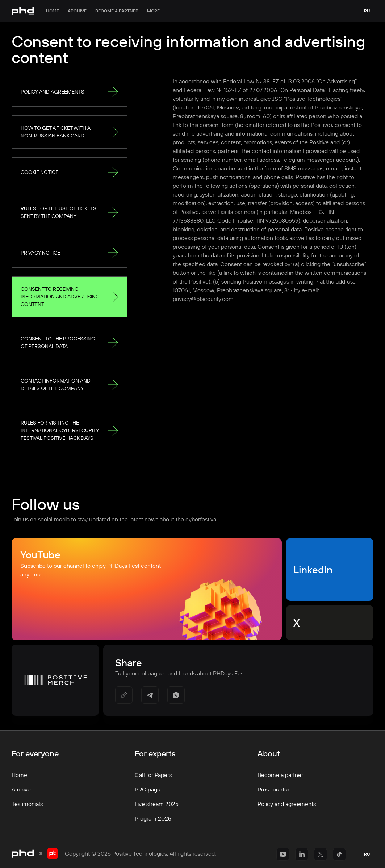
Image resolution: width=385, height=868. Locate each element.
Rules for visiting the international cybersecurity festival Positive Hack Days (70, 430)
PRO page (148, 789)
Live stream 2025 (157, 804)
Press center (273, 789)
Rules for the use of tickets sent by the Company (70, 212)
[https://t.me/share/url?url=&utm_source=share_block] (150, 695)
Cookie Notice (70, 172)
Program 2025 (153, 818)
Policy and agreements (70, 92)
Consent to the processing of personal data (70, 342)
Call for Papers (153, 775)
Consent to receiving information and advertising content (70, 297)
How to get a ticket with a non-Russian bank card (70, 132)
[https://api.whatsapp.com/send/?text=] (176, 695)
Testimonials (27, 804)
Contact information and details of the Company (70, 385)
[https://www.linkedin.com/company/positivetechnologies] (302, 854)
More (153, 11)
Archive (77, 11)
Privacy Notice (70, 253)
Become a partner (117, 11)
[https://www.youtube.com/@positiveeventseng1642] (283, 854)
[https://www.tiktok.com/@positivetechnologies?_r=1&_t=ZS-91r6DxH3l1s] (339, 854)
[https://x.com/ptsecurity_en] (321, 854)
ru (367, 11)
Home (53, 11)
